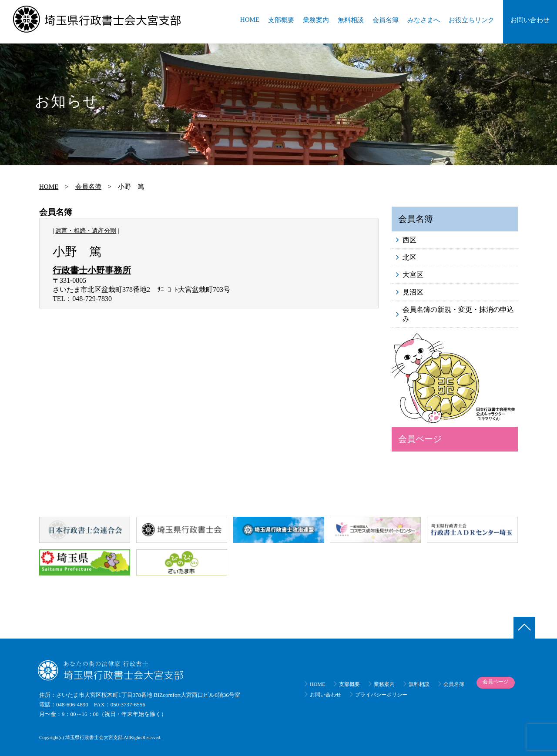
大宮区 (413, 275)
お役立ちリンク (471, 20)
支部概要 (281, 20)
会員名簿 (386, 20)
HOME (250, 20)
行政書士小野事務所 (92, 270)
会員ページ (420, 439)
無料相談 (351, 20)
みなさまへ (424, 20)
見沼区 (413, 292)
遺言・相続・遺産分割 (86, 231)
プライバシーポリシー (381, 695)
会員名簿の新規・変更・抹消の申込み (458, 314)
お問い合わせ (530, 20)
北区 (409, 257)
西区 (409, 240)
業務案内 (316, 20)
